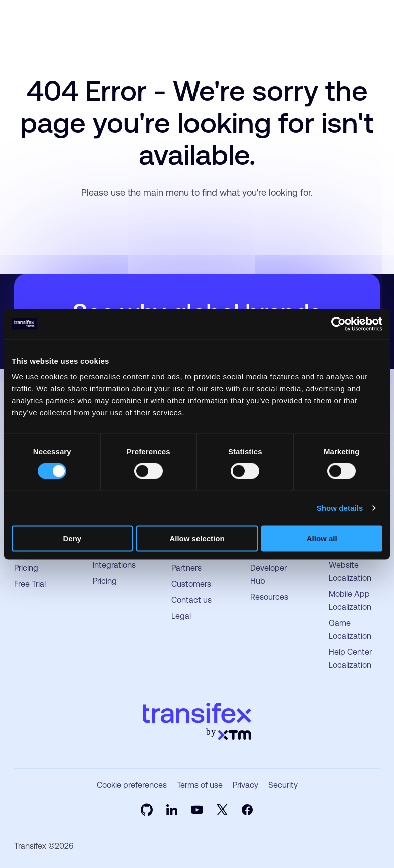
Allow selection (197, 538)
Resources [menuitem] (269, 597)
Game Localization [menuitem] (350, 630)
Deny (72, 538)
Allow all (322, 538)
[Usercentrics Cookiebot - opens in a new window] (339, 324)
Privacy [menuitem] (245, 785)
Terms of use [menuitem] (200, 785)
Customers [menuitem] (191, 584)
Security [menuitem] (283, 785)
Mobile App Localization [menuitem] (350, 600)
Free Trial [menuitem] (30, 584)
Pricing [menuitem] (26, 568)
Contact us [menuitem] (191, 600)
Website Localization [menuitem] (350, 571)
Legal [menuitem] (181, 616)
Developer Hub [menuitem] (268, 574)
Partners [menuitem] (186, 568)
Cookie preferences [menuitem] (132, 785)
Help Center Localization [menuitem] (350, 659)
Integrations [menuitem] (114, 565)
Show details (340, 508)
